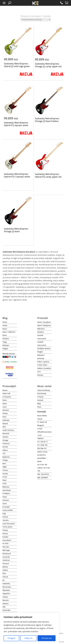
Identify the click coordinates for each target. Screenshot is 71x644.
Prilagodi (11, 638)
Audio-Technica (8, 430)
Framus (5, 470)
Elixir (4, 573)
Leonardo (6, 557)
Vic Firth (5, 544)
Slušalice (6, 339)
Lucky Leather (8, 510)
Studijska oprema (44, 348)
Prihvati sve (47, 638)
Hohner (5, 517)
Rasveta (40, 375)
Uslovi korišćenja (44, 390)
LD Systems (7, 397)
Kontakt (40, 400)
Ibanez (5, 390)
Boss (4, 464)
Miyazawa (6, 590)
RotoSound (7, 554)
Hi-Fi (39, 372)
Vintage (5, 440)
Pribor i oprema (43, 362)
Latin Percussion (9, 524)
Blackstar (6, 487)
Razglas (5, 349)
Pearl (4, 417)
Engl (4, 514)
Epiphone (6, 457)
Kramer (5, 447)
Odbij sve (28, 638)
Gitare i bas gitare (44, 322)
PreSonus (6, 443)
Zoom (5, 504)
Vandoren (6, 560)
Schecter (6, 500)
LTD (4, 454)
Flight (4, 467)
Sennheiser (7, 490)
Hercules (6, 547)
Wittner (5, 567)
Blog (39, 404)
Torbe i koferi (42, 365)
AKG (4, 427)
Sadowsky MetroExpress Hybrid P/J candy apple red (48, 175)
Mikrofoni (41, 329)
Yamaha (5, 520)
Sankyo (5, 597)
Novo (39, 407)
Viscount (6, 564)
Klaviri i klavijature (44, 325)
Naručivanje (42, 393)
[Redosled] (35, 20)
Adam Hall (6, 393)
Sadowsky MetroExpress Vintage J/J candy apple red (48, 65)
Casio (4, 407)
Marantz (6, 600)
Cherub (5, 577)
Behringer (6, 550)
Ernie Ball (6, 507)
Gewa (5, 404)
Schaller (5, 537)
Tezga (5, 342)
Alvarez (5, 534)
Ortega (5, 460)
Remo (5, 400)
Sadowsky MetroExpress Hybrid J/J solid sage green (17, 65)
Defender (6, 420)
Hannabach (7, 540)
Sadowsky (6, 584)
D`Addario (6, 493)
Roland (5, 424)
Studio (5, 325)
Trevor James (7, 527)
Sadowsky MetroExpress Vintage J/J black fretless (47, 120)
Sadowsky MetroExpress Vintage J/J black (16, 230)
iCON (4, 484)
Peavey (5, 530)
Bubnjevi (6, 345)
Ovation (5, 437)
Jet (3, 580)
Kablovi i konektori (44, 368)
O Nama (40, 397)
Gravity (5, 474)
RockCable (6, 610)
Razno (5, 329)
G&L (4, 607)
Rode (4, 480)
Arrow (5, 477)
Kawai (5, 497)
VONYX (5, 570)
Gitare (5, 322)
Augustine (6, 594)
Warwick (6, 410)
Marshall (6, 434)
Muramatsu (7, 587)
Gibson (5, 450)
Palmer (5, 413)
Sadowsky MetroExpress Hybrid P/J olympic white (16, 124)
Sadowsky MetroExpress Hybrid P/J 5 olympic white (17, 175)
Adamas (5, 604)
